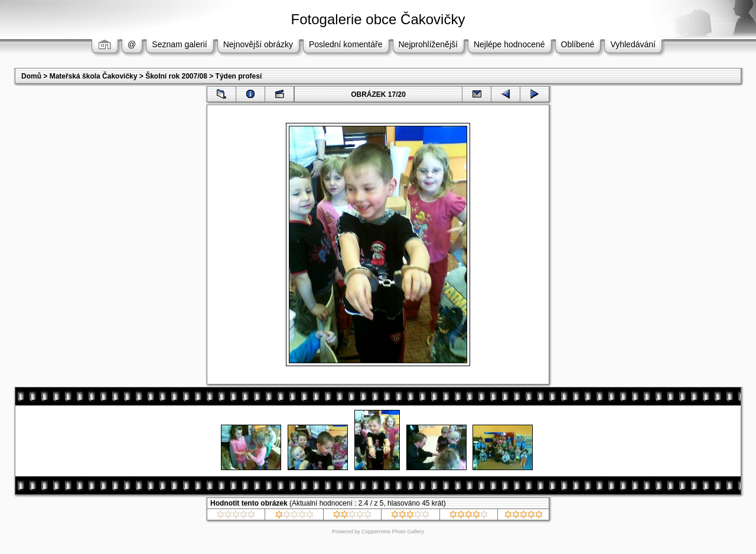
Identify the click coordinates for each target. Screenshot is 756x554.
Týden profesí (239, 76)
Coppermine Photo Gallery (393, 532)
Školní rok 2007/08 (176, 76)
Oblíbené (578, 44)
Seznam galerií (179, 44)
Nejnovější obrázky (258, 44)
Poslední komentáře (346, 44)
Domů (31, 76)
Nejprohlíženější (428, 44)
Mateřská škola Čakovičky (94, 76)
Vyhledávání (633, 44)
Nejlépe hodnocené (509, 44)
